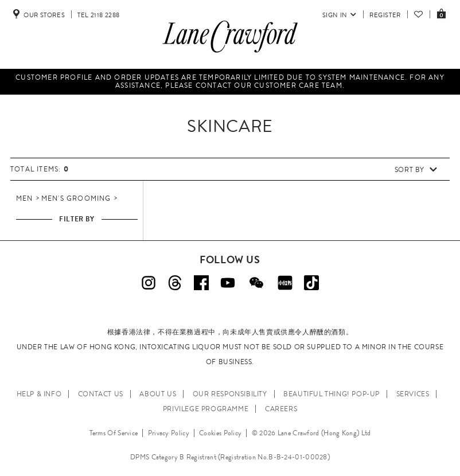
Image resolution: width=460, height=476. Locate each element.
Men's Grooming (76, 198)
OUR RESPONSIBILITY (230, 394)
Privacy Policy (169, 433)
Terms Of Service (114, 433)
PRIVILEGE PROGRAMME (206, 409)
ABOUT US (158, 394)
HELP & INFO (39, 394)
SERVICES (413, 394)
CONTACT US (101, 394)
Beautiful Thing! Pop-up (332, 394)
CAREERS (281, 409)
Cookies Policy (220, 433)
